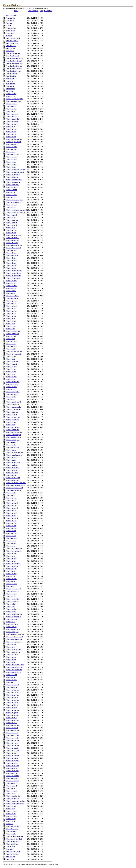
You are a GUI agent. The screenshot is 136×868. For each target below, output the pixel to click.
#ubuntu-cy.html (11, 215)
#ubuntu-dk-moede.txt (13, 248)
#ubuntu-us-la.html (12, 720)
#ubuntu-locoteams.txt (13, 410)
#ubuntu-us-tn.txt (12, 768)
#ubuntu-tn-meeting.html (14, 639)
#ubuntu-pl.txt (10, 546)
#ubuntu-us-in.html (12, 715)
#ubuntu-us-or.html (12, 751)
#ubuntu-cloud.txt (12, 187)
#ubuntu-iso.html (11, 346)
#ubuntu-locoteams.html (14, 407)
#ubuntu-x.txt (10, 809)
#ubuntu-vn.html (11, 791)
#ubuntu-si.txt (10, 607)
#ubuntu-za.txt (11, 814)
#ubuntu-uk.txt (11, 682)
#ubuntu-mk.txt (11, 445)
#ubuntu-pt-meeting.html (14, 548)
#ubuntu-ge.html (11, 301)
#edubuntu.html (11, 28)
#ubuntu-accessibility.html (15, 99)
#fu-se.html (10, 33)
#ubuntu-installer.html (13, 331)
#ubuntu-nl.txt (10, 495)
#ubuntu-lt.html (11, 422)
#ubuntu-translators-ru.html (15, 665)
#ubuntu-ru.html (11, 579)
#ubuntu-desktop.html (13, 235)
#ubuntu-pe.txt (11, 531)
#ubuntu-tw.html (11, 675)
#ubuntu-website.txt (12, 799)
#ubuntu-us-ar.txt (12, 687)
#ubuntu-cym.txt (11, 223)
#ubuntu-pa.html (11, 523)
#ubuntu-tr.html (11, 660)
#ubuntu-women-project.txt (15, 804)
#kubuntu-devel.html (13, 38)
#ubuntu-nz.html (11, 513)
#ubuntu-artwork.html (13, 119)
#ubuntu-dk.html (11, 250)
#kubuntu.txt (10, 51)
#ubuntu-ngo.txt (11, 475)
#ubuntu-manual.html (13, 427)
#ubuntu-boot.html (12, 144)
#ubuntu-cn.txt (11, 197)
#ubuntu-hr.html (11, 316)
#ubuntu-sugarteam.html (14, 614)
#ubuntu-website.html (13, 796)
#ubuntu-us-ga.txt (12, 713)
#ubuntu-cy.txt (10, 218)
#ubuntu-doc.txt (11, 258)
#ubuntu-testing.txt (12, 632)
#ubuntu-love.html (12, 412)
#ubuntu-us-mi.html (12, 725)
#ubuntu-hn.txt (11, 314)
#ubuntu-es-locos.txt (13, 278)
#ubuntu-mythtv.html (13, 463)
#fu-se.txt (9, 36)
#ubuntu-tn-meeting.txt (13, 642)
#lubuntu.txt (10, 86)
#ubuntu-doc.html (12, 255)
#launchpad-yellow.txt (13, 71)
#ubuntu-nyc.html (12, 508)
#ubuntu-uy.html (11, 786)
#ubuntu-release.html (13, 564)
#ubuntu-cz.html (11, 225)
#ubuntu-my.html (11, 458)
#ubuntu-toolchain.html (14, 650)
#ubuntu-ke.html (11, 377)
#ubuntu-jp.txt (10, 374)
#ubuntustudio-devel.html (14, 836)
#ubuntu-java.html (12, 362)
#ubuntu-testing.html (13, 629)
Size (41, 11)
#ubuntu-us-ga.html (12, 710)
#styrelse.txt (10, 91)
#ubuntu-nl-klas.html (13, 478)
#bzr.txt (8, 26)
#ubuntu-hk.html (11, 306)
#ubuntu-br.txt (10, 152)
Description (48, 11)
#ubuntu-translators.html (14, 670)
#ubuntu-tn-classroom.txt (14, 637)
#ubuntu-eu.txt (11, 288)
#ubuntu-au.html (11, 129)
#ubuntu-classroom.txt (13, 182)
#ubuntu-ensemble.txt (13, 273)
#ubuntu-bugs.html (12, 154)
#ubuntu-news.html (12, 468)
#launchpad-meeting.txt (14, 61)
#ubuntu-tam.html (12, 624)
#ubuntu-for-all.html (12, 296)
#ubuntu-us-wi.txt (12, 783)
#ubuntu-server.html (13, 599)
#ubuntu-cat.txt (11, 167)
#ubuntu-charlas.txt (12, 177)
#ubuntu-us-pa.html (12, 756)
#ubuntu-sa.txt (11, 586)
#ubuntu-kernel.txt (12, 384)
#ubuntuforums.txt (12, 829)
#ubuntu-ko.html (11, 387)
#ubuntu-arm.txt (11, 117)
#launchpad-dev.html (13, 53)
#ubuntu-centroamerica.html (15, 170)
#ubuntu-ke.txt (11, 379)
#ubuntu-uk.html (11, 680)
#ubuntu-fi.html (11, 291)
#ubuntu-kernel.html (13, 382)
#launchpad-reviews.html (14, 63)
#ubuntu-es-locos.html (13, 276)
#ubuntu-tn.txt (10, 647)
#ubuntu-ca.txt (11, 162)
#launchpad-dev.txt (12, 56)
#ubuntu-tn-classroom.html (15, 634)
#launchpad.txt (11, 76)
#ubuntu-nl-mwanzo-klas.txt (15, 485)
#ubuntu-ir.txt (10, 339)
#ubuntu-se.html (11, 594)
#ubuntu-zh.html (11, 816)
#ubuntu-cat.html (11, 165)
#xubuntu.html (11, 857)
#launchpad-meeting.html (14, 58)
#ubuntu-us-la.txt (11, 723)
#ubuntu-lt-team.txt (12, 420)
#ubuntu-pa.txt (11, 526)
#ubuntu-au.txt (11, 132)
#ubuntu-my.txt (11, 460)
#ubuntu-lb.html (11, 397)
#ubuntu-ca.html (11, 159)
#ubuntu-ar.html (11, 109)
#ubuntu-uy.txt (11, 788)
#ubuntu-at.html (11, 124)
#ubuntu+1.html (11, 94)
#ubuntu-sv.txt (10, 622)
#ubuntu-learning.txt (13, 405)
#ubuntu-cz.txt (11, 228)
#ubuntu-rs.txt (10, 576)
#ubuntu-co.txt (11, 207)
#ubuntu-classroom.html (14, 180)
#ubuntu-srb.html (12, 609)
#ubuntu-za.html (11, 811)
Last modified (33, 11)
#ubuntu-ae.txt (11, 106)
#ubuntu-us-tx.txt (11, 773)
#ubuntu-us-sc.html (12, 761)
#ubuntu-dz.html (11, 261)
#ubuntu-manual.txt (12, 430)
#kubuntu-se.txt (11, 46)
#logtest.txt (9, 81)
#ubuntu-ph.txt (11, 536)
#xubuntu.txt (10, 859)
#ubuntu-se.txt (11, 596)
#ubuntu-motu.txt (12, 450)
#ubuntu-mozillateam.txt (14, 455)
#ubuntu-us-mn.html (13, 730)
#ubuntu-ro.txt (10, 571)
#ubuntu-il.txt (10, 329)
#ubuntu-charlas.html (13, 175)
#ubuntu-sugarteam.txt (13, 617)
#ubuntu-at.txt (10, 127)
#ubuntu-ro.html (11, 569)
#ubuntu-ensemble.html (14, 271)
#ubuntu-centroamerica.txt (15, 172)
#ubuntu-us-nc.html (12, 735)
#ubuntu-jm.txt (11, 369)
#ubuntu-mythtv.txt (12, 465)
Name (16, 11)
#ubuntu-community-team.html (16, 210)
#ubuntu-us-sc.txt (12, 763)
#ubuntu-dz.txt (11, 263)
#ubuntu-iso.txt (11, 349)
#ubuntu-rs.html (11, 574)
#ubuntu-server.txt (12, 602)
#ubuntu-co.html (11, 205)
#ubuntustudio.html (12, 842)
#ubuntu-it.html (11, 357)
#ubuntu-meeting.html (13, 437)
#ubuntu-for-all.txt (12, 298)
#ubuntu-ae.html (11, 104)
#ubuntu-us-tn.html (12, 766)
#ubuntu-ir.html (11, 336)
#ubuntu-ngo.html (12, 473)
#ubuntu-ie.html (11, 321)
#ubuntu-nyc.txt (11, 511)
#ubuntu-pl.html (11, 543)
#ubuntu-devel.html (12, 240)
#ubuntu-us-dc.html (12, 700)
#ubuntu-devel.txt (12, 243)
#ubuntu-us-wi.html (12, 781)
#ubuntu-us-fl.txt (11, 708)
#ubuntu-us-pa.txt (12, 758)
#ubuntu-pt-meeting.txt (13, 551)
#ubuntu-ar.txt (10, 111)
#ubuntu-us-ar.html (12, 685)
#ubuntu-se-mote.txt (13, 591)
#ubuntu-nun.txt (11, 506)
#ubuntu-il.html (11, 326)
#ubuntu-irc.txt (11, 344)
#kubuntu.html (11, 48)
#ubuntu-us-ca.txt (12, 692)
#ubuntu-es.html (11, 281)
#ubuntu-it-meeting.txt (13, 354)
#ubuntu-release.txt (12, 566)
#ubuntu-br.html (11, 149)
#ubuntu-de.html (11, 230)
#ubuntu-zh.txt (11, 819)
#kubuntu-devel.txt (12, 41)
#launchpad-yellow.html (14, 69)
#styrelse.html (10, 89)
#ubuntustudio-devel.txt (14, 839)
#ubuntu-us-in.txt (11, 718)
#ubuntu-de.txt (11, 233)
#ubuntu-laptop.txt (12, 394)
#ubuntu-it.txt (10, 359)
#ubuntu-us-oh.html (12, 746)
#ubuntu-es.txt (11, 283)
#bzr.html (9, 23)
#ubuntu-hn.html (11, 311)
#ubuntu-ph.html (11, 533)
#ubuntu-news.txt (12, 470)
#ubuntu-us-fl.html (12, 705)
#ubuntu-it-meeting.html (14, 351)
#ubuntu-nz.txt (11, 516)
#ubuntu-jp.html (11, 372)
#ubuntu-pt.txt (10, 556)
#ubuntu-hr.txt (10, 319)
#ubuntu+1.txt (10, 96)
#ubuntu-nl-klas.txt (12, 480)
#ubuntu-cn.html (11, 195)
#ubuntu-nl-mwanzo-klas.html (16, 483)
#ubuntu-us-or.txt (12, 753)
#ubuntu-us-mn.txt (12, 733)
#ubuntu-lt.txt (10, 425)
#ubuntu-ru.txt (10, 581)
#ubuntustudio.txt (12, 844)
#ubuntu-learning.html (13, 402)
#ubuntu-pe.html (11, 528)
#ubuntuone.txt (11, 834)
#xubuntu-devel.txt (12, 854)
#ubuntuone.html (11, 831)
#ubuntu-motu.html (12, 447)
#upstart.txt (10, 849)
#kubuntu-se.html (12, 43)
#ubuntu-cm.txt (11, 192)
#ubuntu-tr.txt (10, 662)
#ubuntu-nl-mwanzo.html (14, 488)
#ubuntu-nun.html (12, 503)
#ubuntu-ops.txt (11, 521)
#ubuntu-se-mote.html (13, 589)
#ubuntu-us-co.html (12, 695)
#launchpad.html (11, 74)
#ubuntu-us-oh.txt (12, 748)
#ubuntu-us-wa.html (13, 776)
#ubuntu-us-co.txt (12, 698)
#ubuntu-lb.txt (10, 399)
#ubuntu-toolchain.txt (13, 652)
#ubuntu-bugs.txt (11, 157)
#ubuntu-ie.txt (10, 324)
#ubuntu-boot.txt (11, 147)
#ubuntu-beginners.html (14, 139)
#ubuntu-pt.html (11, 554)
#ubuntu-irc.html (11, 341)
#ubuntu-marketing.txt (13, 435)
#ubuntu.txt (10, 824)
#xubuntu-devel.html (13, 852)
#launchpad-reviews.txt (14, 66)
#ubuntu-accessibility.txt (14, 101)
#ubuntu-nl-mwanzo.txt (14, 490)
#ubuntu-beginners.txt (13, 142)
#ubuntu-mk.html (11, 442)
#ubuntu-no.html (11, 498)
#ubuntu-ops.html (12, 518)
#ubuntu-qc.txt (11, 561)
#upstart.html (10, 847)
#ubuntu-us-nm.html (13, 740)
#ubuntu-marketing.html (14, 432)
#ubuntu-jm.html (11, 367)
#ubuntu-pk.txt (11, 541)
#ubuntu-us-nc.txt (12, 738)
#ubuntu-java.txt (11, 364)
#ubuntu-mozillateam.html (15, 453)
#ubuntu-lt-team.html (13, 417)
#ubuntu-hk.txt (11, 309)
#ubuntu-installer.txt (12, 334)
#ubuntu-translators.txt (13, 672)
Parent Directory (11, 15)
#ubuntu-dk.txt (11, 253)
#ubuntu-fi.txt (10, 293)
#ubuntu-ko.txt (11, 389)
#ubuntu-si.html (11, 604)
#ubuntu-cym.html (12, 220)
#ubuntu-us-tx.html (12, 771)
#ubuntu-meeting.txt (13, 440)
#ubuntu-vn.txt (11, 794)
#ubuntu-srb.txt (11, 612)
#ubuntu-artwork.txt (12, 122)
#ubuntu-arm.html (12, 114)
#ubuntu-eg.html (11, 266)
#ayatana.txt (10, 21)
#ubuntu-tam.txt (11, 627)
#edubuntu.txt (10, 31)
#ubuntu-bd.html (11, 134)
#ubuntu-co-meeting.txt (14, 202)
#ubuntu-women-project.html (16, 801)
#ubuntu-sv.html (11, 619)
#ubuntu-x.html (11, 806)
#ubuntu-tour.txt (11, 657)
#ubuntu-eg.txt (11, 268)
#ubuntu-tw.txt (11, 677)
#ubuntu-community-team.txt (16, 213)
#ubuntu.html (10, 821)
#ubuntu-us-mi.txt (12, 728)
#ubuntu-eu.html (11, 286)
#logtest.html (10, 79)
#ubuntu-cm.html (11, 190)
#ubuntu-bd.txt (11, 137)
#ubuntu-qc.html (11, 559)
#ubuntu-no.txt (11, 501)
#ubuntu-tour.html (12, 655)
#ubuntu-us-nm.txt (12, 743)
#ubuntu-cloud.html (12, 185)
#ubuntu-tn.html (11, 644)
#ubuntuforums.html (13, 826)
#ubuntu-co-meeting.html (14, 200)
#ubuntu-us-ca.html (12, 690)
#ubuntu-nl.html (11, 493)
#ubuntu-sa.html (11, 584)
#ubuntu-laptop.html (13, 392)
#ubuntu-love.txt (11, 415)
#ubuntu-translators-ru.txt (14, 667)
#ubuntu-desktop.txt (13, 238)
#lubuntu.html (10, 84)
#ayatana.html (11, 18)
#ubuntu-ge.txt (11, 303)
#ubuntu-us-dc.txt (12, 703)
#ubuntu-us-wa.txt (12, 778)
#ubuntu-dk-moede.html (14, 245)
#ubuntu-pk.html (11, 538)
